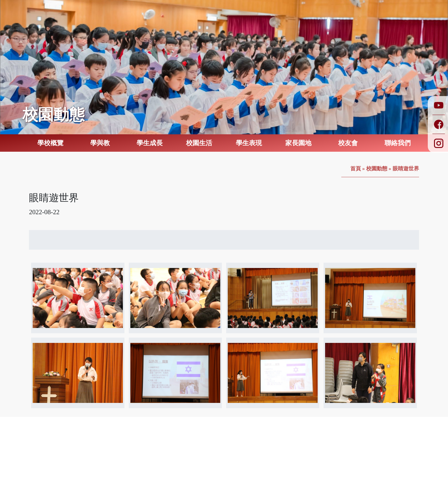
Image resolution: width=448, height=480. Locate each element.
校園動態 (377, 169)
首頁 (356, 169)
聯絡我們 (398, 143)
